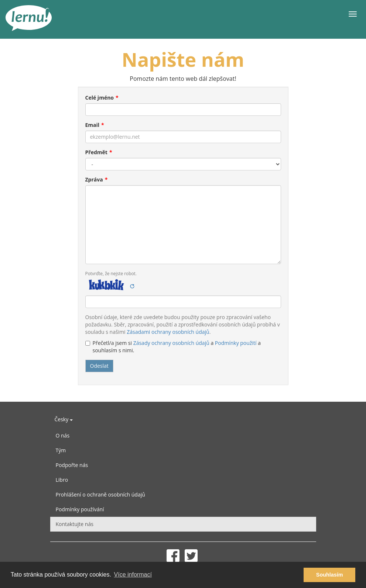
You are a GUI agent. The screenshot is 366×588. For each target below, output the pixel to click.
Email (93, 125)
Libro (62, 480)
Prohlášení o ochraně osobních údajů (100, 494)
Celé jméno (100, 98)
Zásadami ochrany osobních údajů (168, 332)
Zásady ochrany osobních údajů (171, 343)
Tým (61, 450)
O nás (63, 435)
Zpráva (94, 179)
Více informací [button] (133, 575)
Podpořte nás (72, 465)
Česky (64, 419)
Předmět (96, 152)
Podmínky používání (80, 509)
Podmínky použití (236, 343)
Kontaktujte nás (75, 524)
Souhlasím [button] (330, 575)
